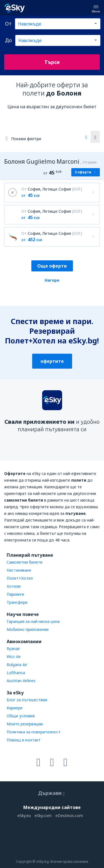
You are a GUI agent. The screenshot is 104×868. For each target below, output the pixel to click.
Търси (52, 62)
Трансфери (17, 602)
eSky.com (43, 816)
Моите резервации (25, 724)
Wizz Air (14, 657)
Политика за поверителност (34, 732)
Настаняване (19, 570)
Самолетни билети (25, 562)
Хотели (14, 586)
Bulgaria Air (17, 665)
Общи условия (21, 716)
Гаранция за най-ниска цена (33, 621)
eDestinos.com (69, 816)
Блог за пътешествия (27, 700)
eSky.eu (24, 816)
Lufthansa (16, 673)
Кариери (15, 708)
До (8, 40)
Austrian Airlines (21, 681)
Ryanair (13, 649)
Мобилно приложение (28, 629)
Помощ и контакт (24, 740)
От (8, 24)
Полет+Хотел (20, 578)
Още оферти (52, 266)
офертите (52, 361)
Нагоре (52, 280)
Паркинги (15, 594)
